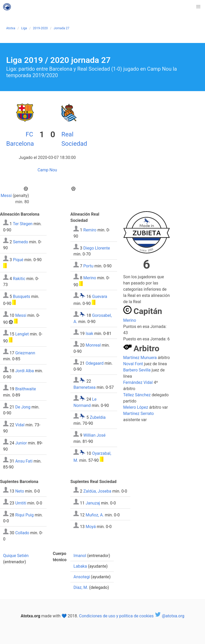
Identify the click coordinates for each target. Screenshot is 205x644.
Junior (21, 443)
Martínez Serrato (139, 414)
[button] (198, 7)
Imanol (80, 556)
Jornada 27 (62, 28)
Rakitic (19, 278)
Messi (6, 196)
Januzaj (93, 503)
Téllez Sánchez (137, 395)
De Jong (23, 407)
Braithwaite (26, 389)
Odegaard (94, 363)
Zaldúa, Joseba (97, 491)
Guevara (100, 297)
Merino (90, 278)
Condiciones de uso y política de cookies (116, 616)
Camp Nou (47, 170)
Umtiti (21, 503)
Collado (22, 533)
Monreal (93, 345)
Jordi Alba (25, 371)
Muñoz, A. (95, 515)
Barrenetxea (84, 387)
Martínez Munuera (140, 358)
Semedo (21, 242)
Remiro (90, 230)
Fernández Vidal (138, 382)
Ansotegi (82, 577)
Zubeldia (98, 417)
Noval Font (133, 364)
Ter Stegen (23, 224)
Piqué (18, 260)
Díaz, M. (81, 587)
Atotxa (11, 28)
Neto (20, 491)
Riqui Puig (24, 515)
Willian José (94, 435)
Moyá (91, 527)
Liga (24, 28)
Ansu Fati (24, 461)
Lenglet (22, 334)
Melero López (136, 407)
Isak (89, 333)
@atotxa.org (169, 616)
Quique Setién (16, 556)
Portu (88, 266)
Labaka (80, 566)
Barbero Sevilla (137, 370)
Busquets (22, 297)
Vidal (20, 425)
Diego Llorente (97, 248)
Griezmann (25, 353)
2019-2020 (40, 28)
